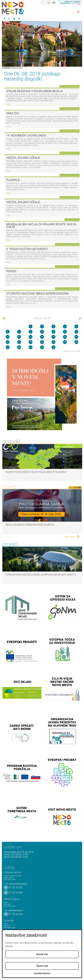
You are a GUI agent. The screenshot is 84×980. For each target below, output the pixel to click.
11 (65, 332)
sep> (80, 318)
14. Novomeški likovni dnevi (26, 136)
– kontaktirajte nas (70, 3)
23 (42, 342)
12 (76, 332)
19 (76, 337)
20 (8, 342)
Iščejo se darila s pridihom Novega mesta (30, 525)
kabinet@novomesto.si (16, 910)
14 (19, 337)
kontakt (48, 3)
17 (53, 337)
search (43, 3)
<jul (4, 318)
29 (31, 347)
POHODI (11, 271)
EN (54, 3)
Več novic (70, 537)
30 (42, 347)
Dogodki (7, 68)
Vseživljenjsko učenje (23, 158)
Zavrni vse (42, 966)
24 (53, 342)
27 (8, 347)
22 (31, 342)
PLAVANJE (13, 180)
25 (65, 342)
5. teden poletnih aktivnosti (27, 249)
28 (19, 347)
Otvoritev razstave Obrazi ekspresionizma (37, 294)
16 (42, 337)
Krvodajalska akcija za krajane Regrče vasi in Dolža (41, 226)
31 (53, 347)
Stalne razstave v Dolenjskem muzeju (35, 91)
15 (31, 337)
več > (8, 104)
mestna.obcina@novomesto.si (18, 884)
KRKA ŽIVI (13, 113)
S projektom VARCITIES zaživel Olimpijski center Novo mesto (41, 575)
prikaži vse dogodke (72, 351)
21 (19, 342)
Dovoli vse (42, 954)
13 (8, 337)
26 (76, 342)
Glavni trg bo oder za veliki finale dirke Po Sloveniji (36, 472)
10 (53, 332)
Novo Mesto (18, 8)
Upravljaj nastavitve (42, 973)
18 (65, 337)
